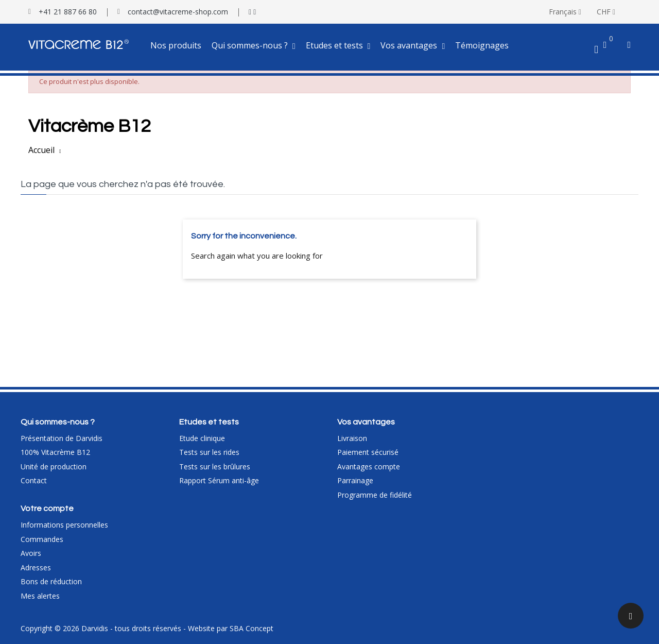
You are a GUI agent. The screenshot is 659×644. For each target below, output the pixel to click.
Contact (34, 480)
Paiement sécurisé (368, 452)
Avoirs (31, 553)
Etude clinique (202, 438)
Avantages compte (369, 467)
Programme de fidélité (375, 495)
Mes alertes (40, 596)
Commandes (42, 539)
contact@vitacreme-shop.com (178, 12)
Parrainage (355, 480)
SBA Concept (252, 628)
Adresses (36, 567)
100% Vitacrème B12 (55, 452)
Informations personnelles (64, 525)
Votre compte (47, 509)
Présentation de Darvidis (62, 438)
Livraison (352, 438)
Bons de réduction (51, 581)
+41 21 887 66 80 (68, 12)
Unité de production (54, 467)
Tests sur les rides (209, 452)
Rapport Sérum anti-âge (219, 480)
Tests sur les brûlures (215, 467)
